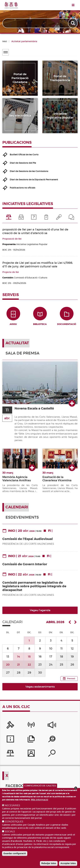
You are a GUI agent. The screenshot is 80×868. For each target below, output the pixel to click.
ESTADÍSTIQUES (14, 822)
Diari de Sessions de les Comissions (29, 171)
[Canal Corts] (24, 728)
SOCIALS (10, 832)
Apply (73, 23)
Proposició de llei (12, 239)
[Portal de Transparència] (8, 742)
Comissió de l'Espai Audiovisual (28, 541)
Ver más (72, 406)
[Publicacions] (72, 728)
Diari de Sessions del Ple (23, 163)
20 (8, 667)
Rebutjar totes (49, 863)
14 (19, 659)
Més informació (40, 800)
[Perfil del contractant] (40, 742)
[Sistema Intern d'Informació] (40, 728)
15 (29, 659)
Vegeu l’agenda (40, 612)
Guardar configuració (15, 853)
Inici (5, 41)
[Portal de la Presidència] (8, 728)
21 (19, 667)
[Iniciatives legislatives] (24, 742)
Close (76, 788)
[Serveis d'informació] (56, 728)
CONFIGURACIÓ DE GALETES (40, 786)
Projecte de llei (11, 272)
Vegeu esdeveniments (40, 689)
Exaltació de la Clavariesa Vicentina (57, 481)
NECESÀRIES (12, 805)
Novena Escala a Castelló (36, 410)
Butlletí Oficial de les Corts (24, 155)
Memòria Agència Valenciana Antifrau (17, 481)
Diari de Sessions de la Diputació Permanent (34, 180)
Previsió (71, 681)
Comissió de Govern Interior (25, 566)
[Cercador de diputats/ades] (56, 742)
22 (29, 667)
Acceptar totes (68, 863)
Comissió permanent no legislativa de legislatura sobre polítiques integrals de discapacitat (34, 588)
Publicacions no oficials (23, 188)
